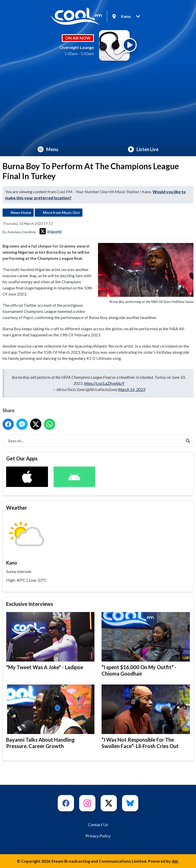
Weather (17, 508)
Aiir (175, 861)
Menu (48, 149)
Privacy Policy (98, 836)
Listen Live (143, 149)
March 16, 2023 (132, 389)
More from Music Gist (61, 212)
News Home (21, 212)
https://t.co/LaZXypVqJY (104, 383)
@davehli (51, 231)
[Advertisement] (98, 104)
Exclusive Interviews (30, 604)
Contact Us (98, 824)
